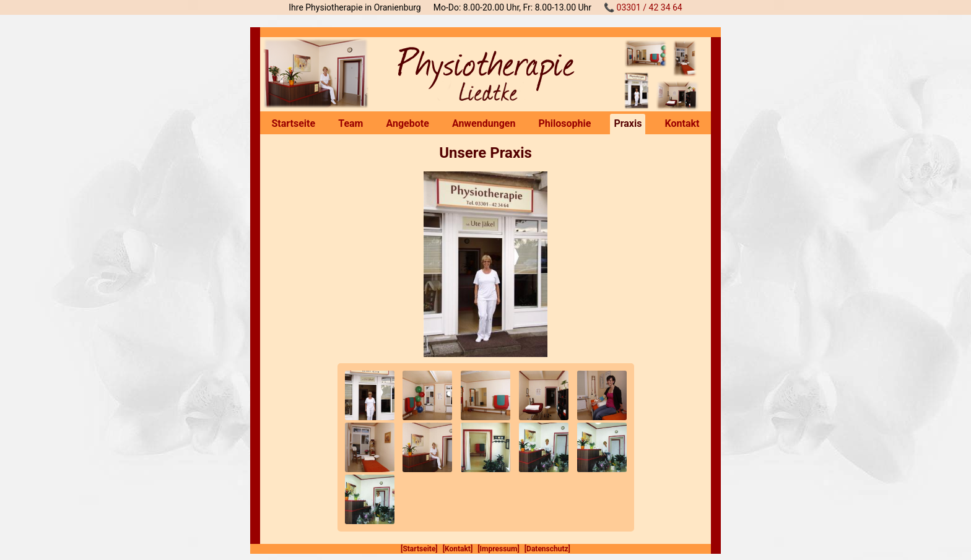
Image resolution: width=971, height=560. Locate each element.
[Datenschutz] (547, 549)
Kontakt (682, 123)
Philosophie (564, 123)
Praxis (628, 123)
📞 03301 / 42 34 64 (643, 7)
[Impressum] (499, 549)
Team (351, 123)
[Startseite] (419, 549)
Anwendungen (484, 123)
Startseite (294, 123)
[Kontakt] (458, 549)
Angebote (408, 123)
